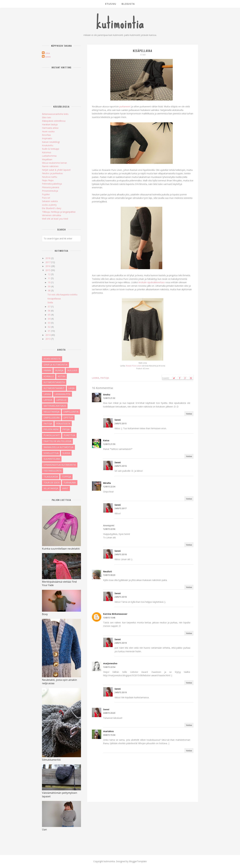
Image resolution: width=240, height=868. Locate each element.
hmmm (47, 370)
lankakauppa (62, 394)
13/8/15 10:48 (109, 618)
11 (49, 278)
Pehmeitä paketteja (52, 184)
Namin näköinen (50, 166)
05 (49, 315)
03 (49, 323)
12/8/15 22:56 (109, 529)
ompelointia (71, 412)
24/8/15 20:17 (121, 508)
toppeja (66, 477)
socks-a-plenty (49, 205)
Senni (118, 420)
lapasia (48, 400)
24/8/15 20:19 (121, 643)
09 (49, 286)
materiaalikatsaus (55, 406)
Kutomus (47, 152)
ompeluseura (52, 418)
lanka (96, 378)
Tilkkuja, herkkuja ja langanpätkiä (59, 212)
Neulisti (108, 571)
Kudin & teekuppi (51, 149)
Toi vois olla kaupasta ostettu (62, 295)
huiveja (59, 370)
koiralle (49, 376)
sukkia (66, 453)
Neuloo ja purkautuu (52, 173)
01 (49, 331)
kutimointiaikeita (54, 382)
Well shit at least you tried (55, 219)
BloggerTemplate (138, 861)
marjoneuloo (110, 663)
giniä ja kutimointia (55, 365)
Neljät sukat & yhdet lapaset (56, 170)
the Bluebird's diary (52, 208)
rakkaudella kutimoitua (58, 447)
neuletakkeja (51, 412)
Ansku (107, 395)
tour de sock (52, 483)
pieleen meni (51, 429)
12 (49, 274)
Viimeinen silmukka (51, 215)
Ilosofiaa (46, 135)
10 (49, 282)
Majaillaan (47, 159)
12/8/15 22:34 (109, 487)
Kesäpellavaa (54, 299)
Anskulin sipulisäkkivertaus (152, 282)
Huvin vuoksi (48, 131)
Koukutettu (48, 145)
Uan (44, 829)
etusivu (111, 4)
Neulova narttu (50, 177)
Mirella (107, 483)
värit (65, 488)
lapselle (61, 400)
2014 (48, 335)
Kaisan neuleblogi (51, 142)
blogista (128, 4)
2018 (48, 258)
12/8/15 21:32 (109, 398)
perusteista (63, 424)
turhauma (70, 483)
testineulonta (53, 471)
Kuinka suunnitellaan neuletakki (61, 549)
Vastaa (189, 414)
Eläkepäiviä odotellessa (54, 121)
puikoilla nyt (52, 435)
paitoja (105, 378)
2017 (48, 262)
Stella (50, 302)
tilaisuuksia (51, 477)
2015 (48, 270)
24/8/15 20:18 (121, 554)
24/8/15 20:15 (121, 424)
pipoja (66, 429)
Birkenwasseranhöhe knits (55, 114)
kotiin (61, 376)
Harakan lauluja (50, 124)
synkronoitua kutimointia (60, 465)
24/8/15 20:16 (121, 466)
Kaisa (106, 440)
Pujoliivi (46, 194)
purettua (69, 435)
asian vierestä (52, 359)
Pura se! (46, 198)
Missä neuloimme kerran (54, 163)
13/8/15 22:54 (109, 667)
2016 (48, 266)
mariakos (108, 731)
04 (49, 319)
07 (49, 307)
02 (49, 327)
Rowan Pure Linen (134, 366)
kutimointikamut (54, 388)
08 (49, 290)
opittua (68, 418)
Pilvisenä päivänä (51, 187)
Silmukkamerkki (51, 760)
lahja (71, 388)
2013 (48, 339)
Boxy (45, 614)
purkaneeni (125, 106)
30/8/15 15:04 (109, 735)
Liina (47, 53)
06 (49, 311)
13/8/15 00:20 (109, 575)
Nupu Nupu (48, 180)
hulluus (72, 370)
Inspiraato (47, 138)
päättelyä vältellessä (57, 441)
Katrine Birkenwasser (115, 614)
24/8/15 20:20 (109, 713)
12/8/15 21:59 (109, 444)
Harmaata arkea (50, 128)
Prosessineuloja (50, 191)
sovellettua (51, 453)
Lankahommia (49, 156)
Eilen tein (47, 117)
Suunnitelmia (52, 459)
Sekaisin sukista (50, 201)
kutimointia (120, 23)
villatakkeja (51, 488)
